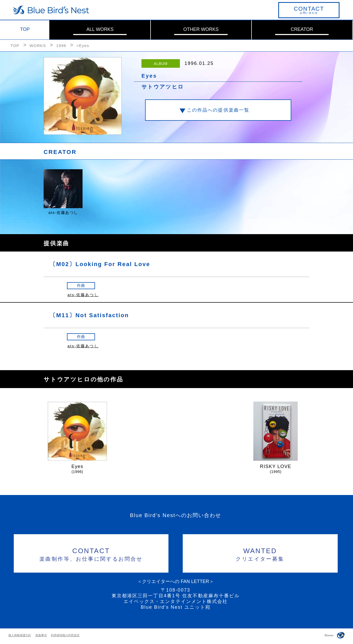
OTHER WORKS (201, 29)
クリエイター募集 (260, 554)
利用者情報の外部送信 (65, 635)
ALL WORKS (100, 29)
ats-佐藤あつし (83, 295)
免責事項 (41, 635)
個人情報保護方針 (20, 635)
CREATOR (302, 29)
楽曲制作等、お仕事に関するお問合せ (91, 554)
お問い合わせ (309, 10)
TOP (25, 29)
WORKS (38, 46)
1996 (61, 46)
